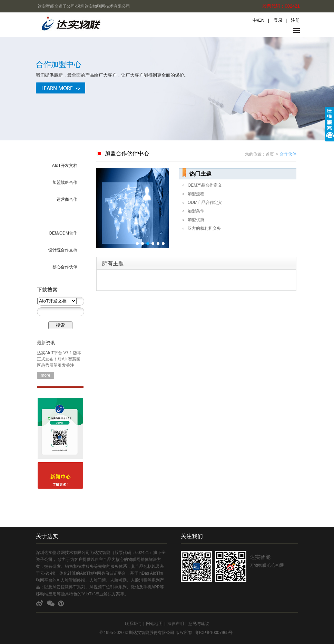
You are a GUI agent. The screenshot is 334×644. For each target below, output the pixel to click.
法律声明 (176, 624)
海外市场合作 (65, 216)
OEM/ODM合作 (63, 233)
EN (261, 20)
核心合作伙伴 (65, 267)
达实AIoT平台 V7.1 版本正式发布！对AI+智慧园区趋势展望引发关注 (59, 359)
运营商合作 (67, 199)
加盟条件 (196, 211)
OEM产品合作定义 (205, 185)
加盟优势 (196, 220)
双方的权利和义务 (204, 228)
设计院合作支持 (63, 250)
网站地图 (154, 624)
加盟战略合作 (65, 182)
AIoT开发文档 (65, 166)
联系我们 (133, 624)
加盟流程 (196, 194)
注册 (295, 20)
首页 (270, 154)
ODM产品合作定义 (205, 202)
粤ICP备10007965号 (214, 633)
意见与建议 (199, 624)
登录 (278, 20)
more (45, 375)
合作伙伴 (288, 154)
